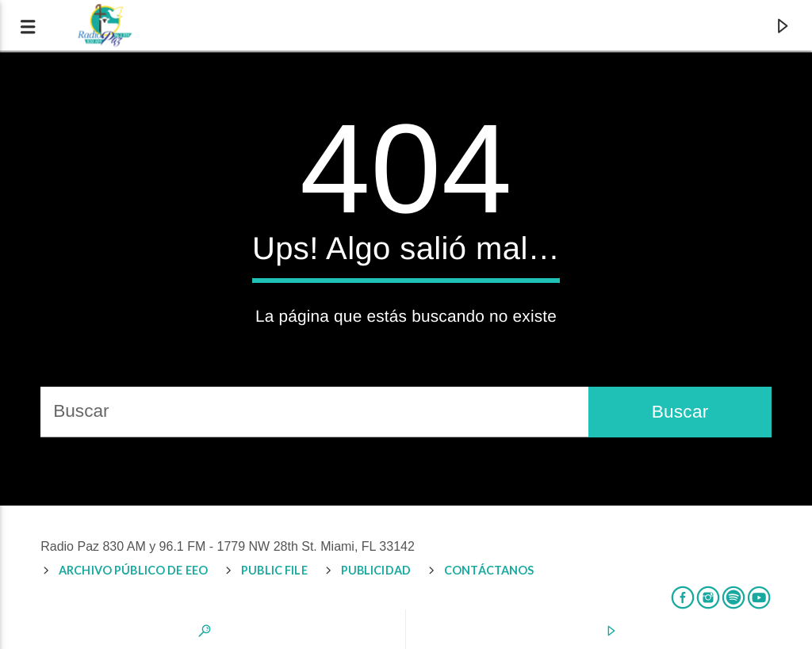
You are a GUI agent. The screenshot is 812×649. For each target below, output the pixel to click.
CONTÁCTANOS (489, 570)
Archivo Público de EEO (133, 570)
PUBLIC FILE (274, 570)
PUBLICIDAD (376, 570)
